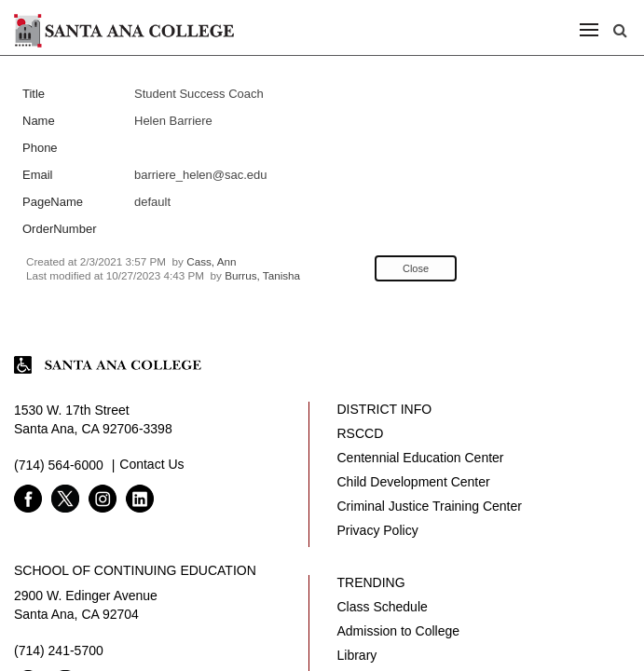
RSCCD (361, 433)
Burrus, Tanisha (262, 275)
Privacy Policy (378, 530)
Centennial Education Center (421, 458)
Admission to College (399, 631)
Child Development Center (414, 482)
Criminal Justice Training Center (430, 506)
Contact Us (151, 464)
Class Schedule (383, 607)
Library (357, 655)
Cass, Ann (211, 261)
